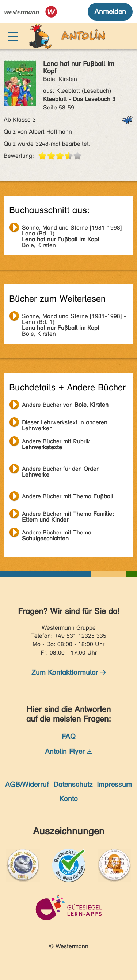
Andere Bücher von (65, 405)
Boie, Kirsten (74, 228)
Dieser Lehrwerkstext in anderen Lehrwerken (65, 423)
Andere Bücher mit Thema (68, 496)
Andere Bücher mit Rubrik (56, 442)
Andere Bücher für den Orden (61, 470)
